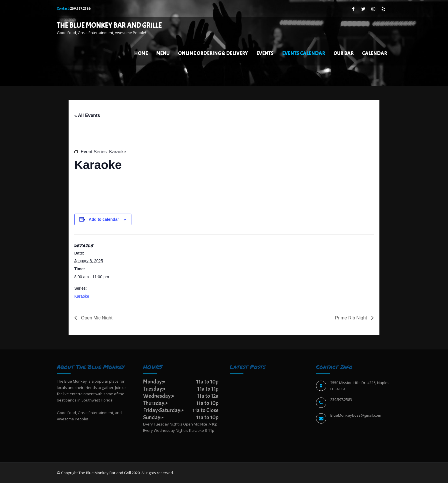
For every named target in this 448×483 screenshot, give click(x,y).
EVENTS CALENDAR (303, 53)
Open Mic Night (96, 318)
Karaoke (82, 296)
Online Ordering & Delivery (213, 53)
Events (265, 53)
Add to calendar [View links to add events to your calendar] (104, 219)
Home (141, 53)
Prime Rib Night (352, 318)
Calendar (374, 53)
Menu (163, 53)
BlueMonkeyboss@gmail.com (356, 415)
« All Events (87, 115)
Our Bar (343, 53)
